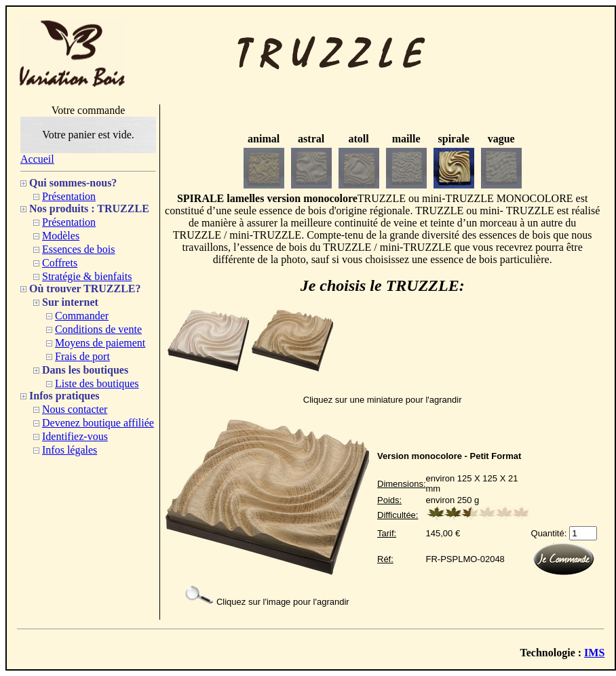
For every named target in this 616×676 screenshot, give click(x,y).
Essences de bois (79, 249)
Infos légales (70, 450)
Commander (82, 316)
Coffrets (60, 263)
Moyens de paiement (100, 343)
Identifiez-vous (75, 436)
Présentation (69, 196)
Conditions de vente (98, 329)
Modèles (61, 236)
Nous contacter (75, 409)
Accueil (37, 159)
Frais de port (82, 356)
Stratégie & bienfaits (87, 276)
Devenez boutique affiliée (98, 423)
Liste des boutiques (97, 383)
